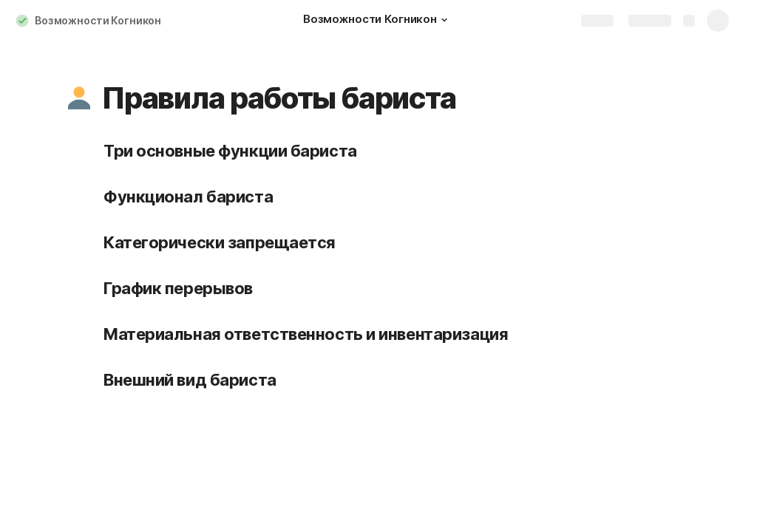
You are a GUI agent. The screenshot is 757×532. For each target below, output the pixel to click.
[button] (444, 20)
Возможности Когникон (98, 20)
